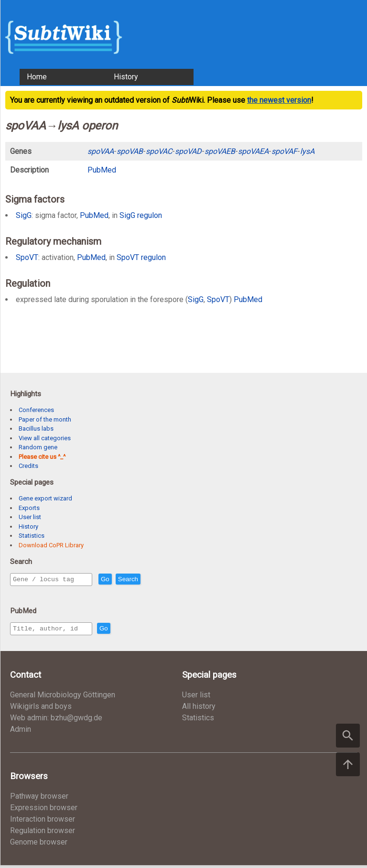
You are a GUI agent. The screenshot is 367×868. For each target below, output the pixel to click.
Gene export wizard (45, 498)
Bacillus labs (36, 429)
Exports (29, 508)
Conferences (36, 410)
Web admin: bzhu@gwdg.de (56, 721)
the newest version (279, 100)
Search (149, 580)
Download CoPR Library (51, 545)
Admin (21, 732)
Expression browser (44, 810)
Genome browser (39, 845)
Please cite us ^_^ (42, 457)
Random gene (38, 447)
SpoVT (27, 257)
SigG (24, 215)
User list (30, 517)
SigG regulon (141, 215)
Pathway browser (39, 799)
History (126, 77)
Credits (28, 466)
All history (199, 709)
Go (126, 580)
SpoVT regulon (141, 257)
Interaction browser (43, 822)
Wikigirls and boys (41, 709)
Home (37, 77)
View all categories (45, 438)
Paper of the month (45, 419)
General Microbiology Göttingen (63, 698)
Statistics (32, 536)
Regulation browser (43, 833)
